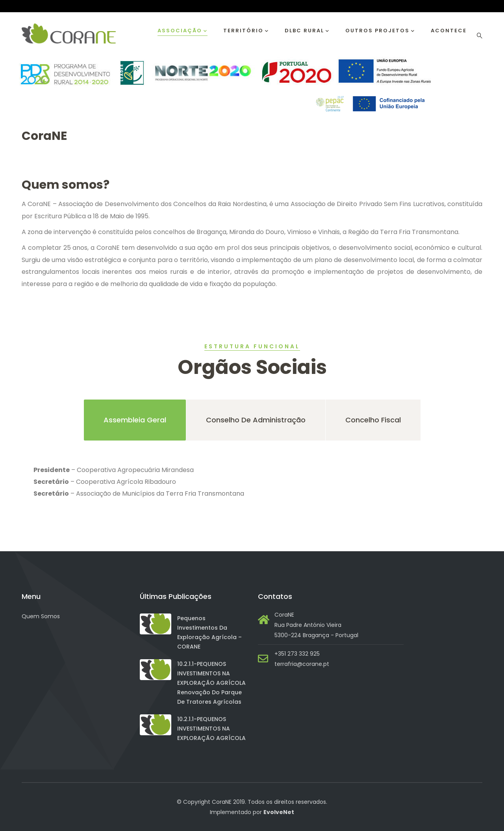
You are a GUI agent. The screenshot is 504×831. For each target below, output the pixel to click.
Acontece (449, 31)
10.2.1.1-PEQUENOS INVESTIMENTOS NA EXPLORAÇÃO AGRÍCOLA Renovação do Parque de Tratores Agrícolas (211, 683)
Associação (183, 31)
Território (246, 31)
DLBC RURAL (307, 31)
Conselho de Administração (256, 420)
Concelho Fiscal (373, 420)
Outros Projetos (380, 31)
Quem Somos (41, 616)
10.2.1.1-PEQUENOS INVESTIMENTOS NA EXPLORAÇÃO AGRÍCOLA (211, 729)
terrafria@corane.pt (302, 664)
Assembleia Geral (135, 420)
